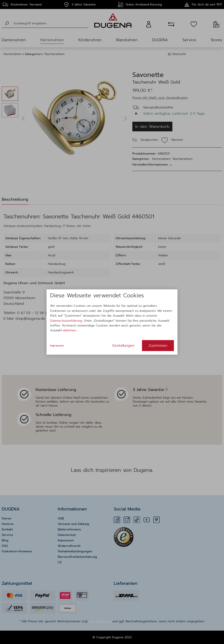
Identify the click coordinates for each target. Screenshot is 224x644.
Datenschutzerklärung (66, 321)
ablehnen (70, 330)
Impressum (57, 346)
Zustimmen (158, 346)
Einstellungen (123, 346)
